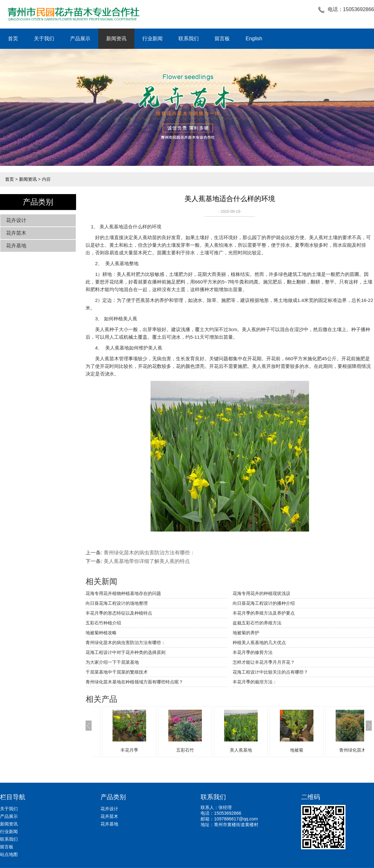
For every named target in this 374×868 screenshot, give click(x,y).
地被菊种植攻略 (101, 633)
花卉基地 (16, 246)
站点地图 (9, 854)
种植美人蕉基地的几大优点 (259, 643)
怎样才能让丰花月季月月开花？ (264, 662)
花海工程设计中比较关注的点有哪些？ (270, 672)
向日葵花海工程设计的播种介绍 (264, 603)
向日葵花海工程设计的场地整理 (117, 603)
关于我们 (44, 39)
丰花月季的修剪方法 (253, 652)
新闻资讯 (116, 39)
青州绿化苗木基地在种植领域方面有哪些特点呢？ (134, 682)
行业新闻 (152, 39)
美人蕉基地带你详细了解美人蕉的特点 (147, 561)
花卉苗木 (16, 233)
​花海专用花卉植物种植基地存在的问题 (123, 593)
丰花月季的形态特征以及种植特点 (119, 613)
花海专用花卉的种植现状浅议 (261, 593)
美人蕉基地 (111, 227)
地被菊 (344, 750)
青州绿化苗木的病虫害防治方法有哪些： (149, 553)
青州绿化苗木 (121, 750)
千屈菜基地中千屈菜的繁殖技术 (117, 672)
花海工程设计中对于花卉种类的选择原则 (126, 652)
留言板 (222, 39)
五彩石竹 (233, 750)
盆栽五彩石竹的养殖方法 (257, 623)
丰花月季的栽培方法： (255, 682)
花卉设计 (16, 220)
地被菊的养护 (246, 633)
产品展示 (80, 39)
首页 (13, 39)
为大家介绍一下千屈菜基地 (112, 662)
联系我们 (189, 39)
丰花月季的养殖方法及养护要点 (264, 613)
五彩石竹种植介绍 (103, 623)
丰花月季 (177, 750)
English (254, 39)
